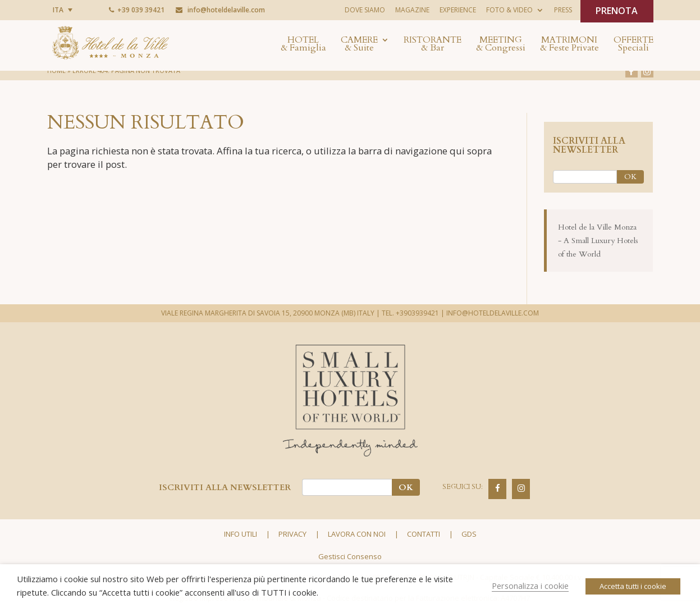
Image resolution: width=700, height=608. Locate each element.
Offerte (633, 45)
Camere (359, 45)
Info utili (241, 534)
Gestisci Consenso (350, 556)
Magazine (412, 10)
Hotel (303, 45)
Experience (458, 10)
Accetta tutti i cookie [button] (633, 586)
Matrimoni (569, 45)
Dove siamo (365, 10)
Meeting (501, 45)
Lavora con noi (357, 534)
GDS (469, 534)
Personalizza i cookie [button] (530, 586)
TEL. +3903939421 (410, 313)
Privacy (292, 534)
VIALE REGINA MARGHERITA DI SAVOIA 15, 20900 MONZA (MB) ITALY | (271, 313)
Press (563, 10)
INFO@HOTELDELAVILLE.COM (493, 313)
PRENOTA (617, 11)
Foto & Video (509, 10)
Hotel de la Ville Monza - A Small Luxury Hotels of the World (598, 241)
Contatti (424, 534)
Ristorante (433, 45)
